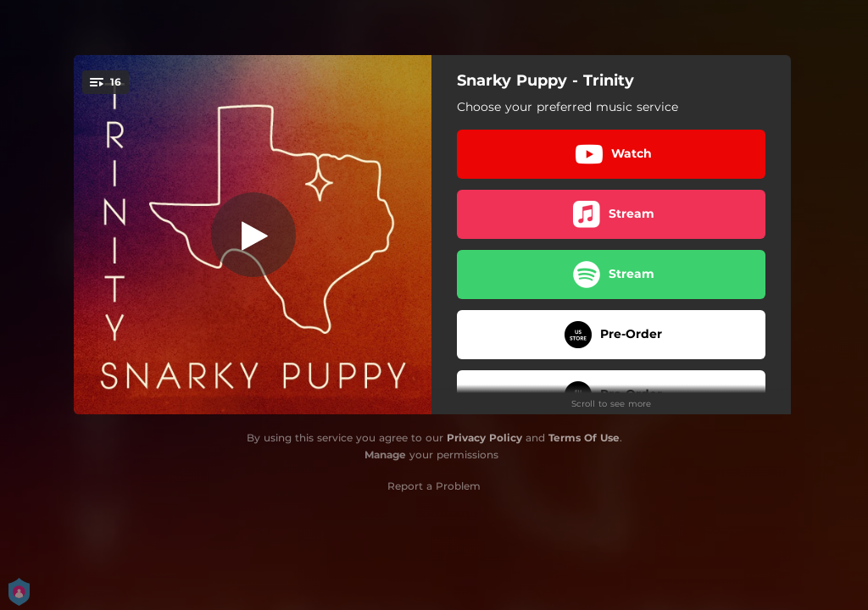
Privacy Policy (484, 438)
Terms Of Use (584, 438)
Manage (385, 455)
